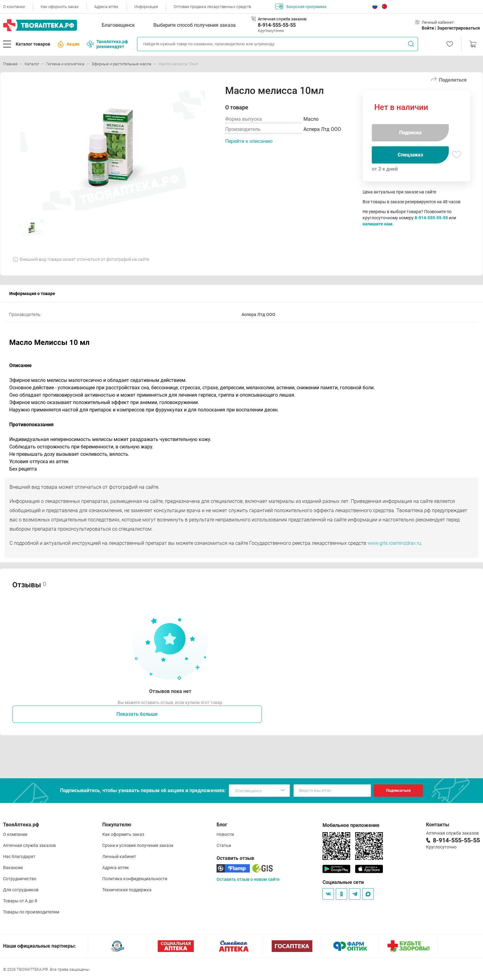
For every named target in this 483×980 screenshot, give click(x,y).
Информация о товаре (32, 294)
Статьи (224, 845)
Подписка (410, 133)
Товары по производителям (31, 912)
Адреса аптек (106, 7)
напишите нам (377, 224)
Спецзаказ (410, 155)
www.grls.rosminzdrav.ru (394, 543)
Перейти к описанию (249, 141)
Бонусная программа (301, 6)
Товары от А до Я (20, 901)
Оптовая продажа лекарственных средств (212, 7)
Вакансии (13, 868)
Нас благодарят (19, 856)
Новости (225, 834)
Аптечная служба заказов (29, 845)
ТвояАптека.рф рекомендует (107, 44)
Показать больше (137, 714)
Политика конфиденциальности (135, 879)
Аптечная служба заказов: (282, 19)
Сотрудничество (20, 879)
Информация (146, 7)
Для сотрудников (21, 890)
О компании (14, 7)
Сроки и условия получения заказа (138, 845)
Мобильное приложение (351, 825)
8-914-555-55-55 (277, 25)
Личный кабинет (119, 856)
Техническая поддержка (127, 890)
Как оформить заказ (60, 7)
